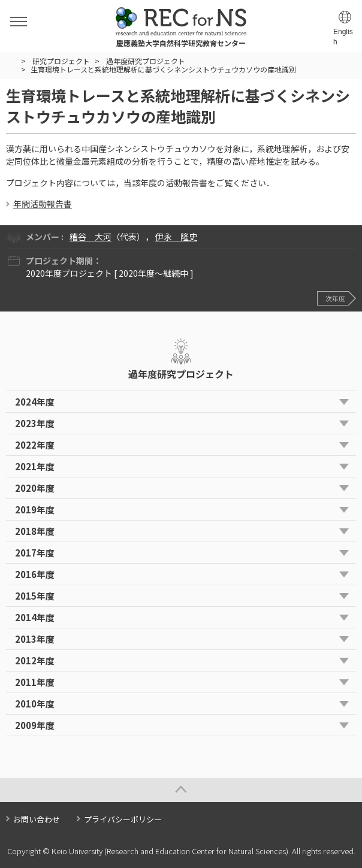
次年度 (335, 298)
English (343, 37)
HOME (11, 61)
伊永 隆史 (176, 237)
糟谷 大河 (90, 237)
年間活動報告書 (43, 204)
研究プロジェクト (61, 61)
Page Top (181, 790)
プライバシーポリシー (123, 819)
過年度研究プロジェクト (146, 61)
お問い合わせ (37, 819)
